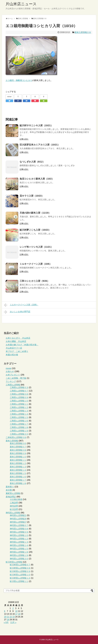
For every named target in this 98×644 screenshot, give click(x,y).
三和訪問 (14, 503)
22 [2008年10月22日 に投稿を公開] (11, 617)
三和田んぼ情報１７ (19, 424)
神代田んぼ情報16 (18, 519)
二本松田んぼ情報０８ (16, 437)
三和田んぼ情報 (13, 385)
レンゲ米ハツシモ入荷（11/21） (36, 247)
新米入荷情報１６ (18, 477)
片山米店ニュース (21, 4)
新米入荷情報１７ (18, 480)
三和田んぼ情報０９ (19, 397)
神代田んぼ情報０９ (19, 532)
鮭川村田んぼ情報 (14, 562)
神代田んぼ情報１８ (19, 552)
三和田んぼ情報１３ (19, 411)
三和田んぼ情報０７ (19, 391)
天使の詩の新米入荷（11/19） (35, 213)
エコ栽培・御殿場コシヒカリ (19, 80)
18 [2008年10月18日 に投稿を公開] (19, 614)
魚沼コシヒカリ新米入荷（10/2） (37, 179)
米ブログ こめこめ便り (17, 351)
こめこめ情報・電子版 (16, 378)
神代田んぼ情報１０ (19, 535)
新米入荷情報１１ (18, 460)
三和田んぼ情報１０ (19, 401)
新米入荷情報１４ (18, 470)
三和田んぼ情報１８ (19, 427)
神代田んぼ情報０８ (19, 529)
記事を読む (24, 139)
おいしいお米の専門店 (17, 312)
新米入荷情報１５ (18, 473)
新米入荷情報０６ (18, 443)
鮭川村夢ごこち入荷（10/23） (35, 230)
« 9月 (6, 622)
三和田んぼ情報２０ (19, 434)
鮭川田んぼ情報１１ (19, 581)
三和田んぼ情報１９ (19, 431)
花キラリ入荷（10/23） (32, 196)
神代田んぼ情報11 (18, 515)
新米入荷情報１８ (18, 483)
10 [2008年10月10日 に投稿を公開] (16, 611)
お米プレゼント (13, 375)
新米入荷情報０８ (83, 32)
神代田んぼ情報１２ (19, 539)
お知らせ (10, 371)
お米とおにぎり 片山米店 (18, 338)
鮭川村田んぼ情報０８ (20, 568)
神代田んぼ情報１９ (19, 555)
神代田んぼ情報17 (18, 522)
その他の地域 (16, 499)
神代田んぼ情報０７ (19, 525)
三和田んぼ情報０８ (19, 394)
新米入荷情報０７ (18, 447)
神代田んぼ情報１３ (19, 542)
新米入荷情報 (12, 441)
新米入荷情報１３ (18, 467)
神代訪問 (14, 506)
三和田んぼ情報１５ (19, 417)
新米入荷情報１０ (18, 457)
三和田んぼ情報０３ (19, 387)
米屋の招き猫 (12, 355)
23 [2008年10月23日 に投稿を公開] (14, 617)
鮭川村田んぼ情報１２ (20, 578)
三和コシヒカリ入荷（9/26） (35, 281)
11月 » (13, 622)
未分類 (9, 490)
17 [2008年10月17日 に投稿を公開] (16, 614)
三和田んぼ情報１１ (19, 404)
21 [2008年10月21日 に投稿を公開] (8, 617)
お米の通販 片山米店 (16, 341)
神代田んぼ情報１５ (19, 549)
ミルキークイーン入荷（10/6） (36, 264)
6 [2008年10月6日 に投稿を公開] (5, 611)
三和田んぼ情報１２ (19, 407)
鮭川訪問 (14, 509)
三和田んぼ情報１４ (19, 414)
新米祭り (10, 487)
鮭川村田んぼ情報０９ (20, 571)
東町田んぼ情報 (13, 493)
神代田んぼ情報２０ (19, 559)
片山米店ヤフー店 (14, 348)
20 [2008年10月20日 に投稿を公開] (5, 617)
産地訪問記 (11, 497)
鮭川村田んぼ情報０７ (20, 565)
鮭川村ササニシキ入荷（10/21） (36, 125)
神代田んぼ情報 (13, 513)
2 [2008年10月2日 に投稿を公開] (13, 608)
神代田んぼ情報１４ (19, 545)
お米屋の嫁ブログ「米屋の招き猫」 (22, 345)
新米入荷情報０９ (18, 453)
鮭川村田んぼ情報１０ (20, 575)
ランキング (11, 381)
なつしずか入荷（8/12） (32, 162)
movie (8, 368)
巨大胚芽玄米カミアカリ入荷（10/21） (40, 145)
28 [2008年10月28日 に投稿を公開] (8, 620)
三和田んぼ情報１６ (19, 421)
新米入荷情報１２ (18, 463)
